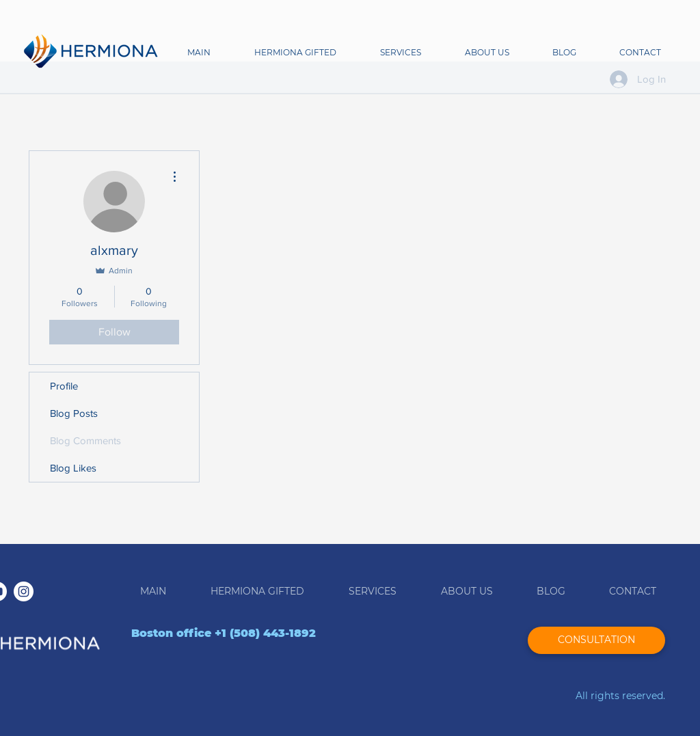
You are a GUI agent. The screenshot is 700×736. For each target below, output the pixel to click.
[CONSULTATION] (596, 640)
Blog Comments (85, 440)
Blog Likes (73, 468)
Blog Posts (74, 413)
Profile (64, 386)
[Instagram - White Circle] (24, 591)
